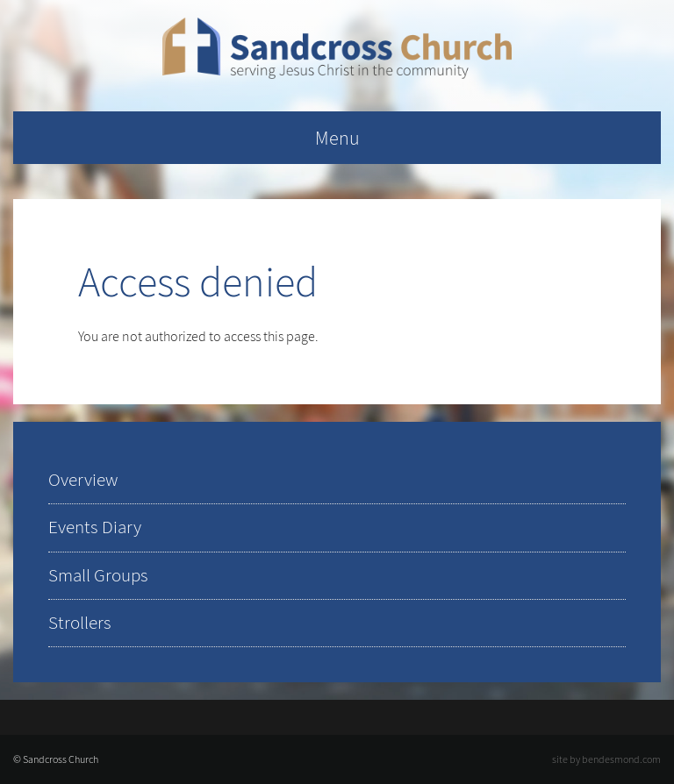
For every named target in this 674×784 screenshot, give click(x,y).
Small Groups (98, 575)
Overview (83, 480)
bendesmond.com (621, 759)
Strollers (80, 623)
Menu (337, 138)
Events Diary (95, 527)
